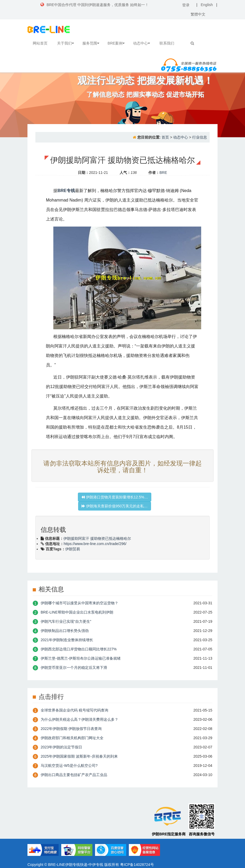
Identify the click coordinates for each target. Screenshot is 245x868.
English (207, 5)
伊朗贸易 (73, 549)
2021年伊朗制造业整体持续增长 (67, 640)
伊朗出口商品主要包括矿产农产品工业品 (74, 775)
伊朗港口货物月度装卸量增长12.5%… (115, 497)
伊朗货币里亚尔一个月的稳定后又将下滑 (74, 668)
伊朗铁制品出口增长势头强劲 (65, 631)
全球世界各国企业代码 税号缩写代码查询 (74, 710)
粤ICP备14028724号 (137, 865)
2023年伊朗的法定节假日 (61, 747)
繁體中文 (198, 14)
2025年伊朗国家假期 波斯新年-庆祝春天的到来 (79, 756)
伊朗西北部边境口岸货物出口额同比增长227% (79, 649)
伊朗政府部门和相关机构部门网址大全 (72, 738)
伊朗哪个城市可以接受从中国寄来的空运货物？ (79, 603)
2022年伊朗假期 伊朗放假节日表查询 (71, 729)
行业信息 (200, 137)
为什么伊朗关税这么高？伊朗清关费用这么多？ (79, 719)
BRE (163, 173)
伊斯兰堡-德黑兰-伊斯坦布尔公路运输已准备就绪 (81, 658)
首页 (165, 137)
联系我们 (167, 43)
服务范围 (91, 43)
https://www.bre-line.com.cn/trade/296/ (95, 544)
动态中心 (142, 43)
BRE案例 (116, 43)
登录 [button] (186, 5)
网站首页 (40, 43)
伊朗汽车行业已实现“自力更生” (66, 621)
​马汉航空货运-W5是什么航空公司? (69, 766)
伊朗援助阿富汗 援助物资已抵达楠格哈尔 (97, 538)
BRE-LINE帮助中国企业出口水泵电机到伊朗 (77, 612)
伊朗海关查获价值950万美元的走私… (115, 506)
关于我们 (65, 43)
